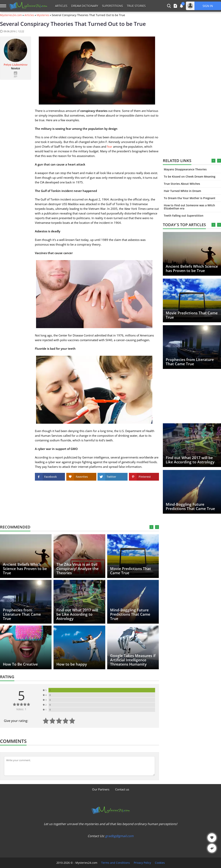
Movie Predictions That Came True (192, 315)
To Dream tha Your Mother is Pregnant (190, 198)
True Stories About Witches (182, 184)
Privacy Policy (142, 863)
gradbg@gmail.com (119, 836)
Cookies (160, 863)
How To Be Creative (20, 664)
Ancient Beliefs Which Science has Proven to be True (192, 268)
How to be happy (72, 664)
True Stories (136, 6)
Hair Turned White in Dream (182, 191)
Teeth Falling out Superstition (184, 216)
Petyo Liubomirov (16, 65)
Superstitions (112, 6)
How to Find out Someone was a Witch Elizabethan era (189, 207)
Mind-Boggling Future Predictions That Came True (190, 506)
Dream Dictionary (85, 6)
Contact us (122, 789)
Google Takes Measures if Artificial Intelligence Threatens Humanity (133, 660)
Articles (61, 6)
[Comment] (79, 766)
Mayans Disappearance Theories (185, 169)
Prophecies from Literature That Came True (190, 362)
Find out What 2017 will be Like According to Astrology (190, 460)
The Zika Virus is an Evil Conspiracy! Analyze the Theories (77, 569)
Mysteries (43, 15)
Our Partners (101, 789)
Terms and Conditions (116, 863)
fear (110, 146)
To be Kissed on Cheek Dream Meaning (190, 176)
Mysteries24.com (11, 15)
